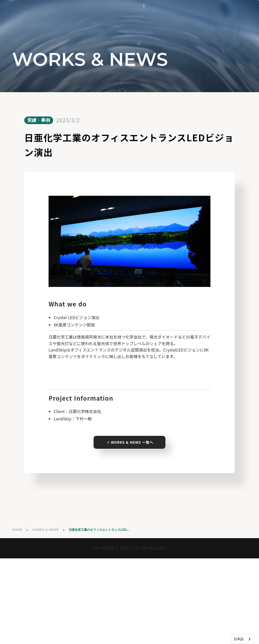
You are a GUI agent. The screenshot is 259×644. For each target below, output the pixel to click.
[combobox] (242, 639)
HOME (17, 530)
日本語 (239, 639)
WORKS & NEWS (45, 530)
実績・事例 (39, 120)
